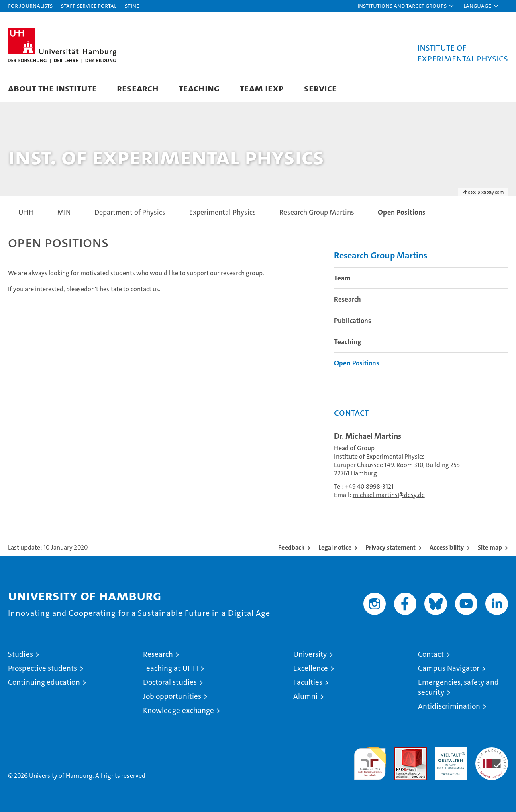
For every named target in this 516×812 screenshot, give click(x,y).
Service (320, 88)
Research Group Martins (381, 255)
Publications (353, 321)
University (310, 654)
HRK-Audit (449, 752)
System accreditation (492, 756)
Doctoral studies (170, 682)
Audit (402, 752)
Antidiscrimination (449, 706)
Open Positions (357, 363)
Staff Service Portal (89, 5)
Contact (431, 654)
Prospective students (43, 668)
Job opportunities (172, 696)
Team (342, 278)
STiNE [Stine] (132, 5)
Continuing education (44, 682)
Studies (20, 654)
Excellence (311, 668)
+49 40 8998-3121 (369, 486)
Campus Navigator (449, 668)
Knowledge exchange (178, 710)
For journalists (30, 5)
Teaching (199, 88)
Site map (490, 547)
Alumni (305, 696)
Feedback (291, 547)
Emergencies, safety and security (458, 687)
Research (138, 88)
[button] (406, 6)
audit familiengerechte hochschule (370, 760)
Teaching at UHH (170, 668)
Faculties (308, 682)
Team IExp (262, 88)
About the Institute (52, 88)
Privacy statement (391, 547)
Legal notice (335, 547)
